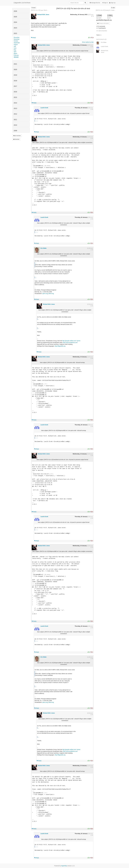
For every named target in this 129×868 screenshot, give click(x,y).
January (16, 57)
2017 (15, 86)
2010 (15, 125)
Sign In (105, 3)
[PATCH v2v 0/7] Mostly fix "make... (106, 10)
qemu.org (45, 294)
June (15, 48)
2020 (15, 70)
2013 (15, 108)
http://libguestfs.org (60, 346)
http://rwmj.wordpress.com (70, 343)
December (17, 37)
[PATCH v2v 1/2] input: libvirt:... (40, 10)
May (15, 50)
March (15, 53)
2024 (15, 22)
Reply (33, 38)
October (16, 41)
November (17, 39)
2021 (15, 64)
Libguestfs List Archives (22, 3)
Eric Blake (43, 248)
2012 (15, 114)
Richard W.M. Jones (43, 15)
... (37, 121)
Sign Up (112, 3)
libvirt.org (51, 294)
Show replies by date (88, 42)
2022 (15, 33)
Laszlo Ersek (44, 108)
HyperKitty (64, 866)
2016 (15, 92)
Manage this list (95, 3)
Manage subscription (103, 23)
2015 (15, 97)
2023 (15, 28)
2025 (15, 17)
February (16, 55)
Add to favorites (102, 31)
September (17, 43)
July (15, 46)
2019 (15, 75)
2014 (15, 103)
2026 (15, 11)
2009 (15, 131)
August (16, 45)
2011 (15, 120)
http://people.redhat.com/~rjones (71, 341)
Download (16, 139)
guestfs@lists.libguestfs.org (104, 20)
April (15, 52)
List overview (17, 136)
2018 (15, 81)
